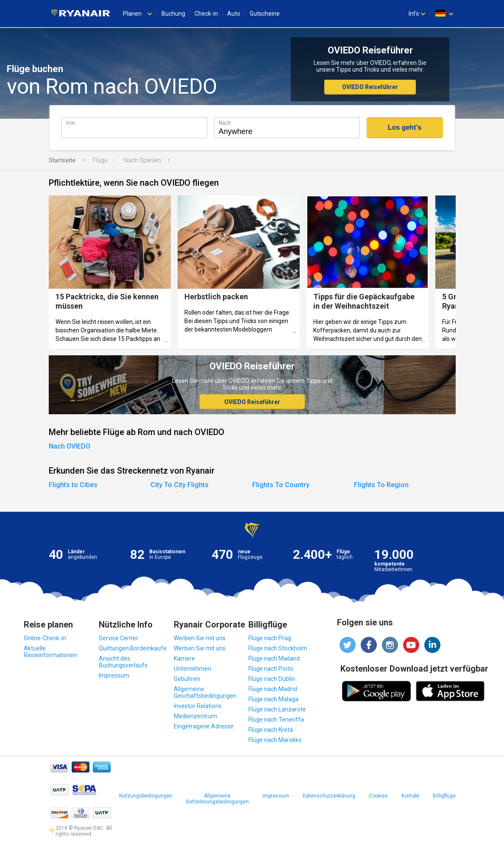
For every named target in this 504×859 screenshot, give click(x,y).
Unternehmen (192, 669)
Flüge (100, 160)
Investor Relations (198, 706)
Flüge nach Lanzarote (277, 709)
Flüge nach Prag (270, 638)
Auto (234, 14)
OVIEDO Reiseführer (370, 87)
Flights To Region (381, 485)
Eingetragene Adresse (204, 726)
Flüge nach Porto (271, 669)
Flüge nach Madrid (273, 689)
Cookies (378, 796)
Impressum (114, 675)
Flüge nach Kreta (271, 730)
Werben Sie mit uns (200, 638)
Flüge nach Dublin (272, 679)
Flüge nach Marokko (275, 740)
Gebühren (187, 679)
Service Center (118, 638)
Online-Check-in (45, 638)
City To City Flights (180, 485)
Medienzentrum (195, 716)
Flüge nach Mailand (274, 658)
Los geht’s (405, 127)
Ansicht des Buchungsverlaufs (123, 662)
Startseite (62, 160)
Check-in (206, 14)
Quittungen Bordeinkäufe (133, 648)
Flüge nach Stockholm (278, 648)
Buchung (173, 14)
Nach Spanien (142, 160)
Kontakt (410, 796)
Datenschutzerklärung (329, 796)
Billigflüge (444, 796)
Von (71, 123)
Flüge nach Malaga (273, 699)
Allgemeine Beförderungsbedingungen (217, 799)
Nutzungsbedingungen (146, 796)
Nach (225, 123)
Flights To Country (281, 485)
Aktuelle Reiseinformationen (50, 652)
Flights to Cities (73, 485)
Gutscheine (265, 14)
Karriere (184, 658)
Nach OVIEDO (70, 446)
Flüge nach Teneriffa (276, 720)
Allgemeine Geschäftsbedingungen (205, 692)
